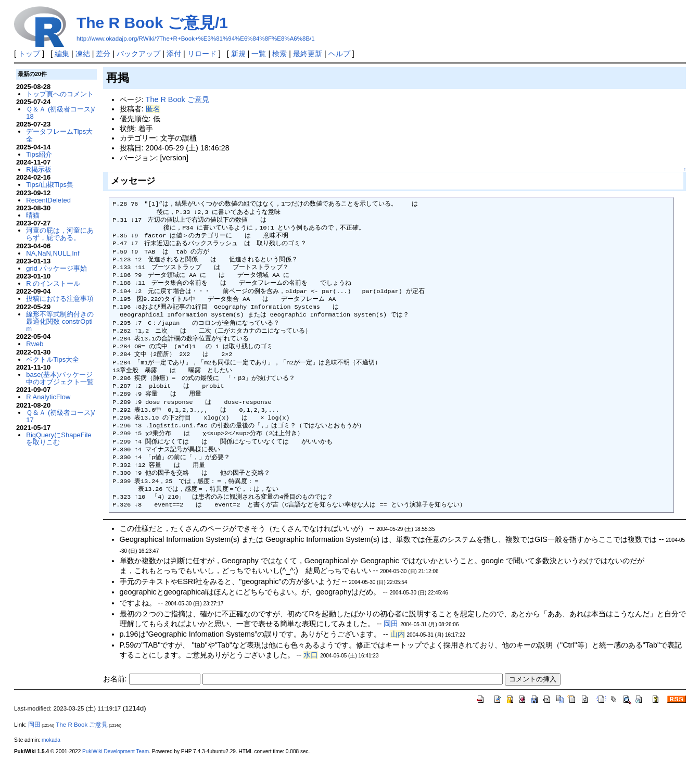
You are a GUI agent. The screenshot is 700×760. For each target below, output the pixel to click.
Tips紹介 (39, 154)
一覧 (259, 54)
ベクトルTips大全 (53, 359)
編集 (62, 54)
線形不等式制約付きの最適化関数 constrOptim (60, 322)
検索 (279, 54)
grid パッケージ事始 (56, 268)
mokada (51, 740)
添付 (174, 54)
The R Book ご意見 (177, 99)
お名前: (116, 679)
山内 (398, 634)
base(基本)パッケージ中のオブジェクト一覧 (60, 378)
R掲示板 (39, 169)
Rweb (35, 344)
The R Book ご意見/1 (152, 23)
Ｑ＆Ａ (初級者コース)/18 (60, 113)
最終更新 (308, 54)
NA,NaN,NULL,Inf (53, 253)
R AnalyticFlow (48, 397)
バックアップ (138, 54)
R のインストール (53, 283)
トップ (29, 54)
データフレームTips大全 (59, 135)
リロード (202, 54)
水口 (311, 655)
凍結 (83, 54)
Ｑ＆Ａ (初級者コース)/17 (60, 416)
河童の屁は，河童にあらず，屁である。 (60, 234)
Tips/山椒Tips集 (50, 185)
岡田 (391, 624)
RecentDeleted (48, 200)
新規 (238, 54)
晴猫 (33, 215)
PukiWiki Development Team (116, 751)
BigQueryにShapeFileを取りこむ (59, 439)
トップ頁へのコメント (60, 94)
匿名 (153, 109)
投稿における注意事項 (60, 299)
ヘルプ (339, 54)
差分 (103, 54)
